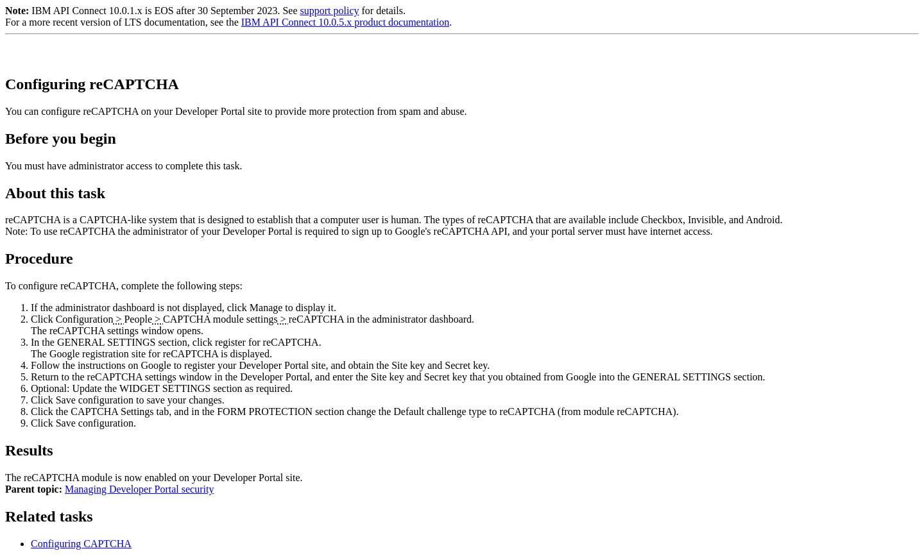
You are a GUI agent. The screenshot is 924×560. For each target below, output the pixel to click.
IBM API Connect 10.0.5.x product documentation (345, 22)
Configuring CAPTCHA (81, 544)
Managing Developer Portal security (139, 489)
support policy (329, 11)
